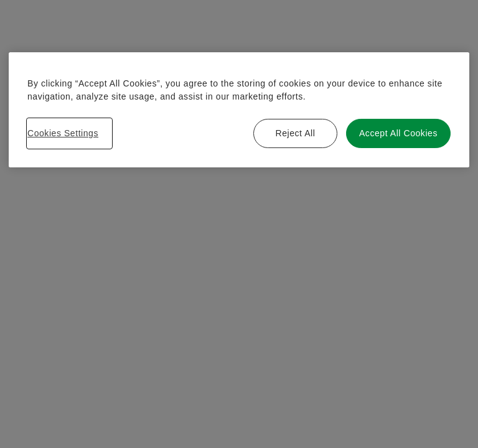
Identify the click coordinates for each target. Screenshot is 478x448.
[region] (239, 110)
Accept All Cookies (398, 133)
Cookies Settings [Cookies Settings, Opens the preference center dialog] (63, 133)
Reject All (295, 133)
